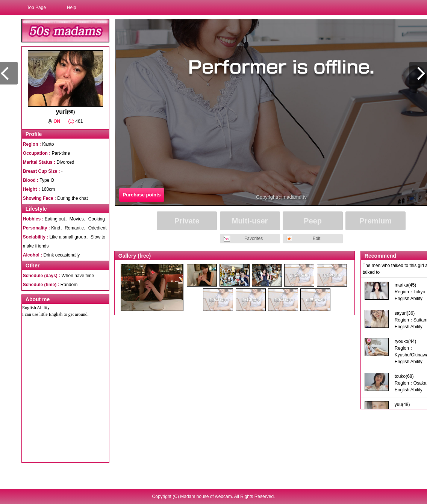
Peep (313, 221)
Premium (376, 221)
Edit (317, 238)
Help (72, 8)
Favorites (254, 238)
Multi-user (250, 221)
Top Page (36, 8)
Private (187, 221)
